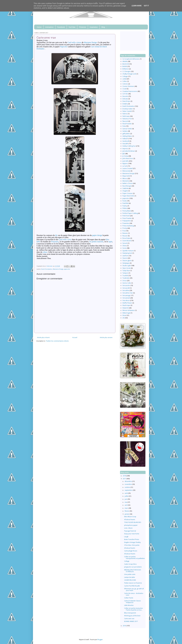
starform (125, 256)
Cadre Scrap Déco (130, 564)
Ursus (125, 281)
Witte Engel (126, 313)
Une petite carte (130, 574)
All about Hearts (130, 554)
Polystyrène (127, 221)
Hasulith (125, 144)
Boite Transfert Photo (132, 539)
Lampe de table (130, 577)
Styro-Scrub (127, 268)
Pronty (125, 228)
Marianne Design (58, 269)
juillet (127, 496)
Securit (125, 243)
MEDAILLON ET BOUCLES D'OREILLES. (133, 571)
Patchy (125, 206)
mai (126, 502)
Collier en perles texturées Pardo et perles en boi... (134, 609)
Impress (125, 149)
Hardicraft (126, 141)
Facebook (61, 27)
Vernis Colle (127, 283)
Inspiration (94, 27)
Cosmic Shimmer (128, 86)
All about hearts (130, 520)
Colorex (125, 84)
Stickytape (126, 263)
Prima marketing (128, 226)
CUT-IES (125, 94)
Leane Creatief (128, 168)
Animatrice (49, 27)
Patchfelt (125, 203)
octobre (128, 487)
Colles (125, 81)
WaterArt (126, 308)
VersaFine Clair (128, 293)
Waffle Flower (127, 303)
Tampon (125, 273)
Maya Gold (126, 176)
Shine (124, 246)
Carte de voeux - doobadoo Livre (134, 594)
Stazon (125, 258)
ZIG (124, 318)
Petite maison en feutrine (133, 583)
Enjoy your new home (132, 534)
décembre (128, 481)
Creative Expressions (130, 91)
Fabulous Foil (127, 119)
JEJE (124, 154)
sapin (110, 242)
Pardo (125, 201)
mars (127, 508)
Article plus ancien (106, 337)
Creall (124, 89)
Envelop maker (128, 109)
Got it (146, 6)
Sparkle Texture (128, 251)
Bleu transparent (130, 613)
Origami (125, 191)
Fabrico (125, 114)
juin (126, 499)
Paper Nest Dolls (128, 196)
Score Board (127, 241)
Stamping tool (127, 253)
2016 (125, 626)
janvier (127, 514)
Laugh (126, 537)
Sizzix (124, 248)
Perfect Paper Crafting (130, 213)
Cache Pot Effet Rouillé (132, 586)
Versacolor (126, 285)
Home (39, 27)
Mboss (125, 178)
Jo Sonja (125, 156)
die (56, 235)
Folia (124, 126)
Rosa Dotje (126, 238)
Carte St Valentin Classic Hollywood (132, 602)
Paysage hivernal (130, 531)
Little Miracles (129, 605)
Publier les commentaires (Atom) (57, 341)
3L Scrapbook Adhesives (131, 59)
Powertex (126, 223)
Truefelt (125, 276)
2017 (125, 479)
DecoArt (125, 96)
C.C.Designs (127, 71)
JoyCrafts (125, 161)
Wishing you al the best (132, 616)
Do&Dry (125, 104)
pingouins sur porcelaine (133, 567)
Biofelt (125, 66)
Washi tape (126, 305)
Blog (103, 27)
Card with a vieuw (74, 42)
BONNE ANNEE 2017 (131, 621)
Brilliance (126, 69)
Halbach (125, 139)
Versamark (126, 298)
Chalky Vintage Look (129, 74)
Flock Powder (127, 124)
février (127, 511)
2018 (125, 476)
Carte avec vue (129, 619)
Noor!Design (127, 186)
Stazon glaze (127, 261)
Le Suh (125, 166)
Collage (125, 76)
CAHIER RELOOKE (130, 580)
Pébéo (125, 208)
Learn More (136, 6)
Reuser (125, 236)
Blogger (100, 640)
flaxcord (125, 121)
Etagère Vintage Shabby (132, 542)
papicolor (67, 269)
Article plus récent (43, 337)
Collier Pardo (129, 598)
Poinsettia (55, 242)
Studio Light (127, 266)
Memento (126, 181)
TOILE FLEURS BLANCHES (133, 522)
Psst (124, 231)
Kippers (125, 163)
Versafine (126, 290)
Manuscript (126, 171)
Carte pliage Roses (131, 551)
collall (124, 79)
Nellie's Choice (128, 183)
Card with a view (65, 239)
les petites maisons (96, 242)
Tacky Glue (126, 271)
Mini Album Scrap (130, 517)
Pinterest (82, 27)
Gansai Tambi (127, 129)
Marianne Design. (91, 42)
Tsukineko (126, 278)
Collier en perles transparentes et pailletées (135, 558)
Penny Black (127, 211)
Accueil (75, 337)
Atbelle (125, 61)
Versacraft (126, 288)
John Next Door (128, 158)
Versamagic (126, 295)
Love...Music (128, 528)
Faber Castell (127, 111)
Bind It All (126, 64)
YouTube (72, 27)
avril (126, 505)
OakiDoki (125, 188)
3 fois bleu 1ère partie (132, 545)
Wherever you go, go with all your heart (134, 590)
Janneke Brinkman (129, 151)
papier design (97, 235)
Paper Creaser (128, 193)
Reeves (125, 233)
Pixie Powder (127, 218)
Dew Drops (126, 101)
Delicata (125, 99)
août (126, 493)
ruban (45, 252)
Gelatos (125, 131)
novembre (128, 484)
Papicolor (64, 47)
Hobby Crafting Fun (129, 146)
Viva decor (126, 300)
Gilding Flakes (127, 136)
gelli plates (126, 134)
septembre (129, 490)
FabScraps (126, 116)
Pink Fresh (126, 216)
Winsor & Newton (129, 310)
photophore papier (131, 525)
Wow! (124, 315)
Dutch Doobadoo (47, 269)
